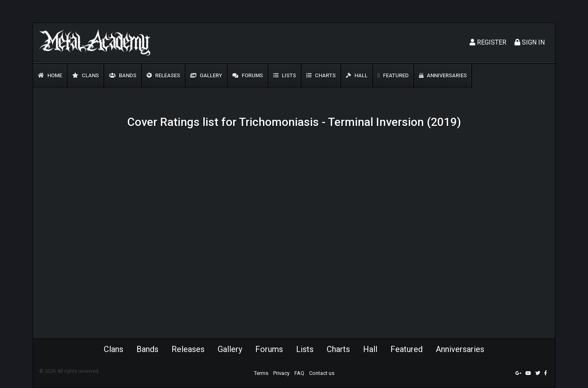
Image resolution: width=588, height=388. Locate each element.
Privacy (281, 373)
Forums (248, 75)
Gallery (206, 75)
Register (488, 42)
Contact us (322, 373)
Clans (86, 75)
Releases (163, 75)
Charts (321, 75)
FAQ (299, 373)
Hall (357, 75)
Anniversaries (443, 75)
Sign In (530, 42)
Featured (393, 75)
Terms (261, 373)
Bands (123, 75)
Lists (285, 75)
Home (50, 75)
